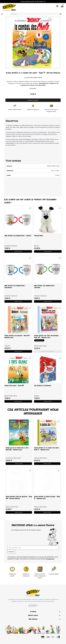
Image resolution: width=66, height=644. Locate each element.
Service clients (33, 615)
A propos (33, 612)
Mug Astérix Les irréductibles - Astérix (18, 236)
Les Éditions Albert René (33, 78)
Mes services (33, 619)
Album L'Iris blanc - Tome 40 (14, 386)
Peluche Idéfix (39, 236)
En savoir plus (50, 559)
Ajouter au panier (33, 100)
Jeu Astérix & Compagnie (43, 386)
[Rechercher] (36, 14)
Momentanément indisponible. (48, 351)
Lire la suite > (33, 88)
